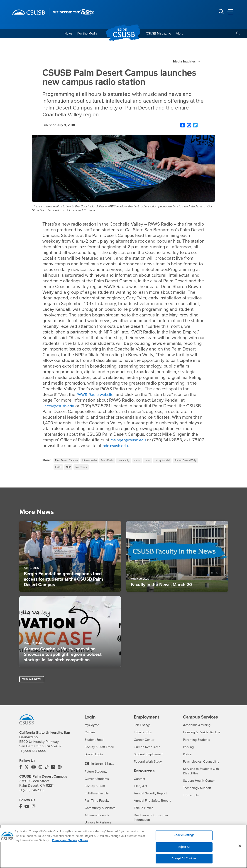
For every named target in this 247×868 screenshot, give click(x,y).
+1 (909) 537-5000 (34, 755)
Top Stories (114, 469)
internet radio (94, 462)
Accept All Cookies (184, 861)
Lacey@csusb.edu (60, 407)
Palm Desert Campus (68, 462)
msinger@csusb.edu (138, 441)
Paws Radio (114, 462)
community (133, 462)
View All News (33, 683)
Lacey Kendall (177, 462)
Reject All (184, 849)
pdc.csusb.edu (130, 447)
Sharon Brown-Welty (68, 469)
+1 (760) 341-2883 (33, 794)
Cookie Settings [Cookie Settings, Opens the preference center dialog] (184, 838)
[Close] (240, 848)
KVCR (89, 469)
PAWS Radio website (97, 395)
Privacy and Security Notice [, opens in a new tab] (70, 843)
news (160, 462)
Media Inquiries (184, 62)
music (148, 462)
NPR (100, 469)
